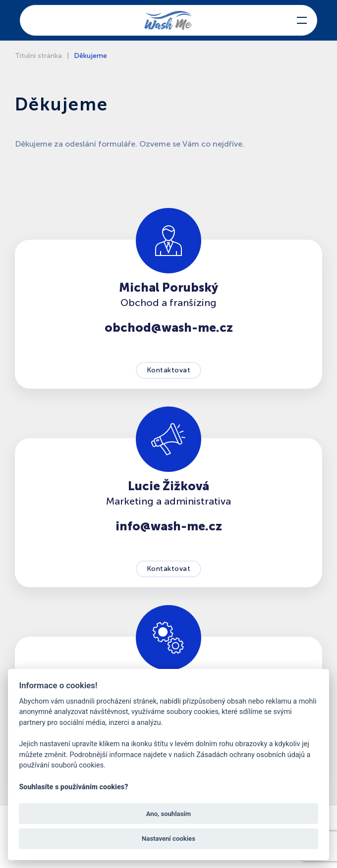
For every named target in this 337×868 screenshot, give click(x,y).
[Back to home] (169, 20)
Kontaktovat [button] (169, 370)
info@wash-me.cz (169, 526)
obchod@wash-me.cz (169, 328)
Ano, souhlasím (169, 814)
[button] (302, 20)
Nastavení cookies (168, 839)
